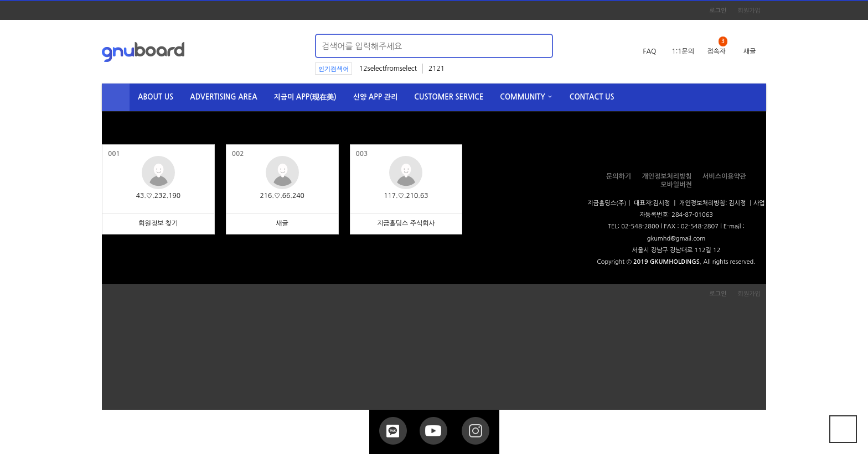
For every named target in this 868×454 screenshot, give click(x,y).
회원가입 (749, 11)
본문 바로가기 (0, 0)
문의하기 (619, 176)
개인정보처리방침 (666, 176)
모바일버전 (676, 185)
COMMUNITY (523, 97)
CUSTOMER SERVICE (449, 97)
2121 (436, 69)
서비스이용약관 (724, 176)
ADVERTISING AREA (223, 97)
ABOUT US (156, 97)
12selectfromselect (388, 69)
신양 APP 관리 (376, 97)
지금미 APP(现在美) (305, 97)
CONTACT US (592, 97)
